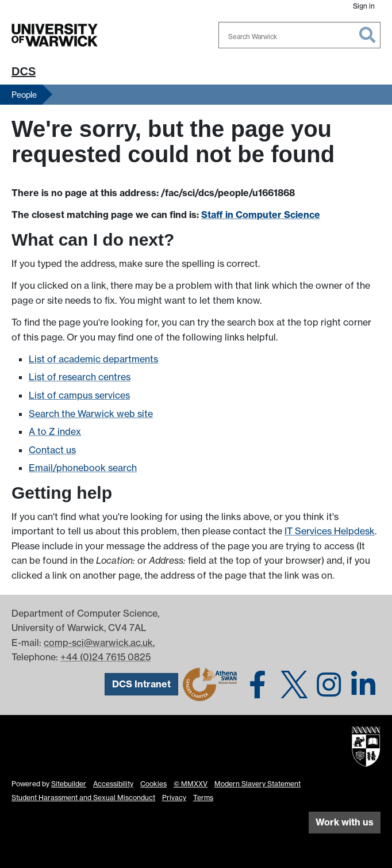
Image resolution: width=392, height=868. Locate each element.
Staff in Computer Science (261, 215)
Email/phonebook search (83, 468)
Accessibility (113, 784)
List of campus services (79, 395)
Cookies (153, 784)
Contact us (52, 450)
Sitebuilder (69, 784)
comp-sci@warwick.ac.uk (98, 643)
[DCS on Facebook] (258, 683)
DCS (24, 71)
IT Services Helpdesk (330, 531)
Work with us (345, 822)
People (24, 95)
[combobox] (299, 35)
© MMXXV (191, 784)
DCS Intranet (141, 684)
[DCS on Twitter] (294, 683)
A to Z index (55, 431)
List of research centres (80, 377)
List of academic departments (93, 359)
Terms (203, 798)
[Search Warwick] (299, 35)
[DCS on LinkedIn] (363, 683)
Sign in (364, 6)
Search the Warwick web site (91, 414)
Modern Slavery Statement (258, 784)
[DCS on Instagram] (329, 683)
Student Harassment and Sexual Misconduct (83, 798)
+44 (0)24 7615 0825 (105, 657)
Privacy (174, 798)
